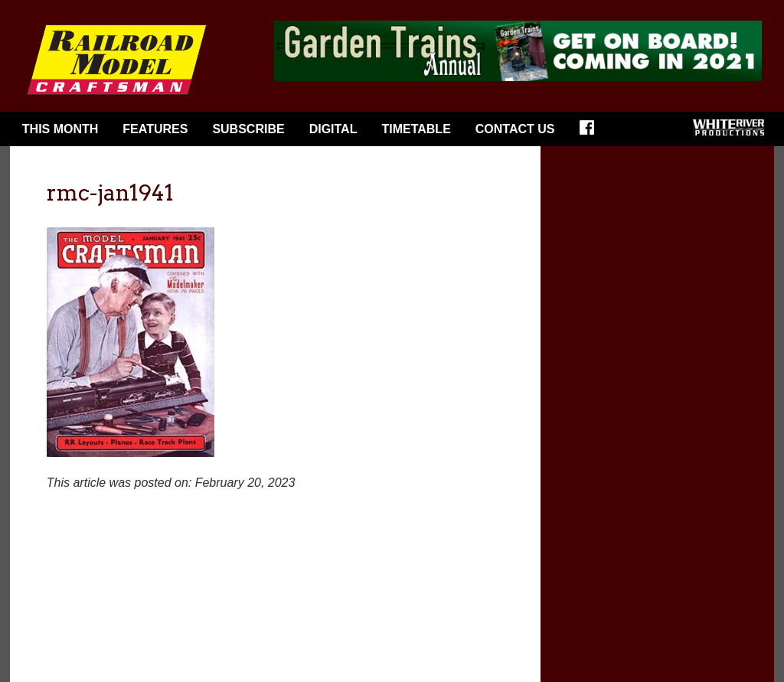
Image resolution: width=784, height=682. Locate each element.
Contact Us (515, 129)
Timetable (416, 129)
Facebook (592, 132)
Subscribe (248, 129)
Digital (333, 129)
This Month (60, 129)
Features (155, 129)
